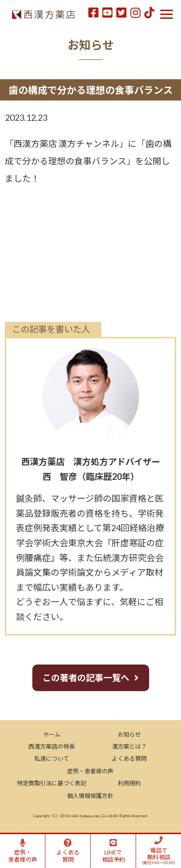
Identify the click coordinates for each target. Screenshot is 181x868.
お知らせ (129, 734)
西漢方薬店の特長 (52, 746)
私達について (52, 759)
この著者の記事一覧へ (86, 678)
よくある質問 (129, 759)
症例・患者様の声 (90, 771)
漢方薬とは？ (129, 746)
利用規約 (129, 783)
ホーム (52, 734)
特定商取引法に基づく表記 (52, 783)
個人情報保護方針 (90, 796)
